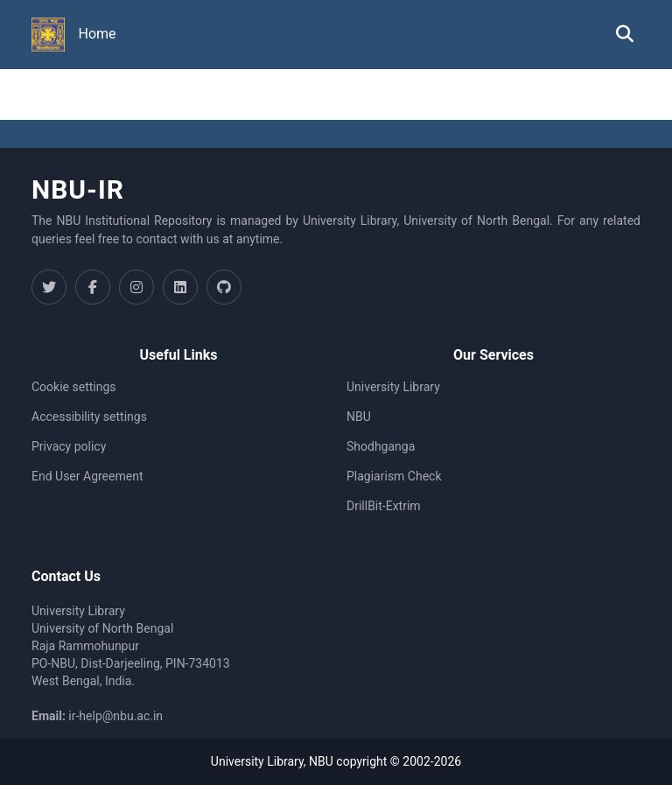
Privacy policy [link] (69, 446)
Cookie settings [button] (74, 387)
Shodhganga (381, 446)
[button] (48, 35)
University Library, (260, 761)
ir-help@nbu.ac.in (115, 716)
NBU (359, 417)
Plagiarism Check (394, 476)
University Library (393, 387)
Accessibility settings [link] (89, 417)
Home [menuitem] (98, 34)
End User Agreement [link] (87, 476)
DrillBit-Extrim (384, 506)
